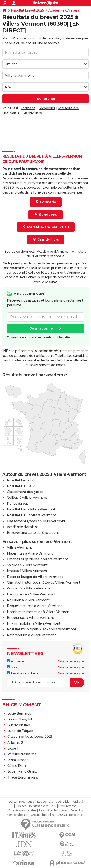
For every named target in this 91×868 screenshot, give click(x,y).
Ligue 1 (13, 748)
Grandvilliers (32, 113)
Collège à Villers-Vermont (27, 498)
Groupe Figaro (40, 815)
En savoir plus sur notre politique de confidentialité (38, 337)
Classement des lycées (25, 492)
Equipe (41, 802)
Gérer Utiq (77, 810)
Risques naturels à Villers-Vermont (34, 606)
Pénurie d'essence (22, 754)
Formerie (28, 108)
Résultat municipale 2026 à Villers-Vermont (41, 629)
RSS (53, 806)
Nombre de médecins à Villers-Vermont (39, 612)
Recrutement (67, 806)
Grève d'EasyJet (20, 719)
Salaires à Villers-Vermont (27, 565)
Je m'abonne (42, 328)
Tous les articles (38, 806)
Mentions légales (18, 815)
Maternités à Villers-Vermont (30, 553)
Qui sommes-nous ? (21, 802)
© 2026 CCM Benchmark (68, 815)
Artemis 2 (15, 743)
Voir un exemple (71, 661)
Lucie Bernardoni (21, 713)
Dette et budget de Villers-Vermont (35, 577)
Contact (21, 806)
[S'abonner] (45, 683)
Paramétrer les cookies (53, 810)
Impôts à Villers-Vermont (27, 571)
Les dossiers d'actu (23, 673)
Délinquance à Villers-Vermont (31, 594)
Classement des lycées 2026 (30, 737)
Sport (13, 667)
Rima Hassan (18, 760)
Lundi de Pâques (21, 731)
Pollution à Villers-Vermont (28, 600)
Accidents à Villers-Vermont (29, 588)
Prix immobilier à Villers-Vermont (34, 623)
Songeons (47, 108)
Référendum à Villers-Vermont (31, 635)
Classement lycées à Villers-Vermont (36, 521)
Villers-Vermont (20, 547)
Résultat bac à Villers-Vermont (31, 509)
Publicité (77, 802)
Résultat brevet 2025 (27, 10)
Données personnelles (22, 810)
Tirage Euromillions (23, 777)
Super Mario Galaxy (22, 771)
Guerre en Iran (19, 725)
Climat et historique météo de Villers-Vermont (44, 583)
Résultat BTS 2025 (22, 486)
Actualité (15, 661)
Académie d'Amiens (64, 10)
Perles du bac (18, 504)
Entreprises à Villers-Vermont (30, 618)
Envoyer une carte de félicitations (33, 533)
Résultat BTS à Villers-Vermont (31, 515)
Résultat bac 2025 (21, 480)
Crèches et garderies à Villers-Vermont (37, 559)
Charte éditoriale (59, 802)
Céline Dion (17, 766)
